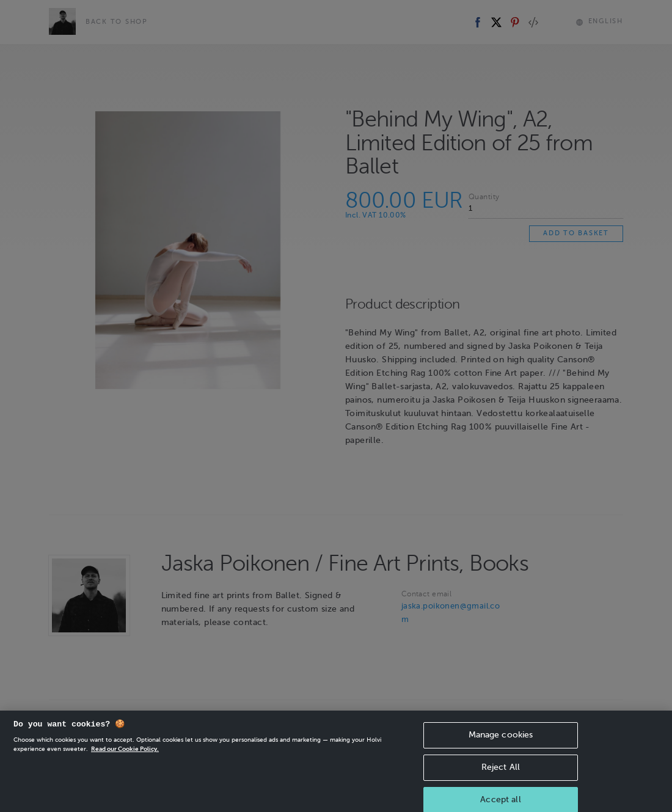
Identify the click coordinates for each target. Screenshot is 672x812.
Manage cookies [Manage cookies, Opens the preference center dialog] (501, 748)
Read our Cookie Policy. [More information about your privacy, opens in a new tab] (125, 762)
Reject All (501, 780)
